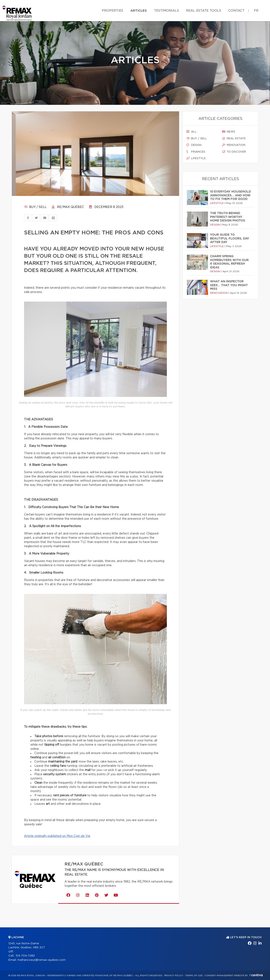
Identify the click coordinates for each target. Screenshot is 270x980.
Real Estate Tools (204, 11)
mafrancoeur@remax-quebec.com (41, 960)
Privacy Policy (174, 976)
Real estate (234, 138)
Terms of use (194, 976)
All (192, 132)
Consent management (219, 976)
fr (256, 11)
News (229, 132)
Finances (196, 152)
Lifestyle (196, 158)
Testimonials (166, 11)
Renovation (234, 145)
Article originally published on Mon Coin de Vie (57, 836)
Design (194, 145)
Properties (113, 11)
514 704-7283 (25, 956)
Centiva (256, 975)
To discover (234, 152)
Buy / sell (35, 207)
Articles (139, 11)
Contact (236, 11)
